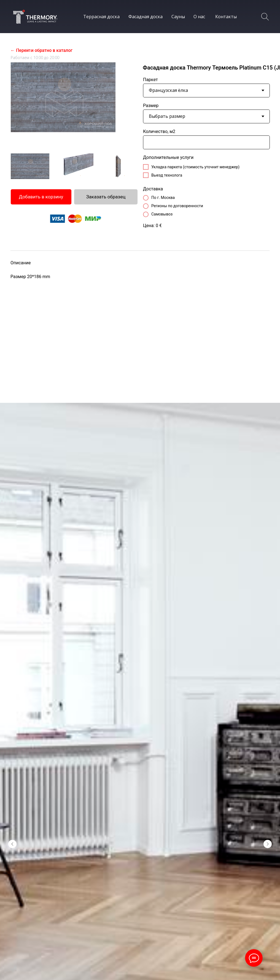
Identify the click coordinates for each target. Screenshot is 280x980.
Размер (151, 106)
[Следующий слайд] (268, 787)
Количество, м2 (159, 131)
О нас (199, 17)
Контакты (226, 17)
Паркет (150, 80)
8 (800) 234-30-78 (38, 46)
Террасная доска (101, 17)
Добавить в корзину (41, 197)
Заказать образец (106, 197)
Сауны (178, 17)
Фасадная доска (146, 17)
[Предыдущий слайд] (12, 787)
